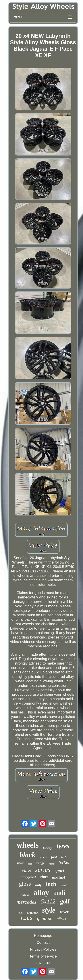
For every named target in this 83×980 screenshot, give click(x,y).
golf (65, 901)
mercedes (27, 902)
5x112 (48, 901)
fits (26, 918)
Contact (43, 943)
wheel (43, 857)
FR (47, 963)
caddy (47, 848)
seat (30, 864)
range (40, 863)
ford (54, 857)
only (38, 885)
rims (44, 877)
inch (51, 884)
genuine (45, 918)
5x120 (64, 862)
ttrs (64, 857)
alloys (61, 919)
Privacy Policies (43, 949)
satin (20, 913)
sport (59, 871)
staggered (28, 877)
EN (39, 963)
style (49, 910)
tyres (63, 846)
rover (64, 912)
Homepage (43, 936)
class (26, 871)
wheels (28, 845)
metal (52, 864)
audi (59, 893)
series (43, 870)
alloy (41, 892)
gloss (25, 884)
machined (58, 878)
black (28, 855)
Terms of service (43, 956)
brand (64, 885)
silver (20, 863)
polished (32, 913)
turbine (25, 895)
